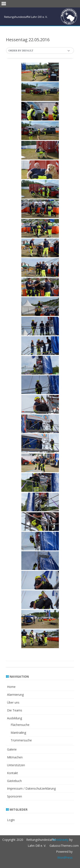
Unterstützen (16, 765)
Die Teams (15, 710)
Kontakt (12, 773)
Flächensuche (20, 725)
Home (11, 687)
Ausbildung (15, 718)
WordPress (65, 857)
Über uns (13, 702)
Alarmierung (15, 695)
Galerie (12, 749)
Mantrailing (18, 733)
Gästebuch (14, 781)
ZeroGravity (60, 840)
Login (11, 820)
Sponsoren (15, 796)
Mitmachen (15, 757)
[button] (40, 51)
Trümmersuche (21, 740)
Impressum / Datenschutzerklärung (31, 788)
